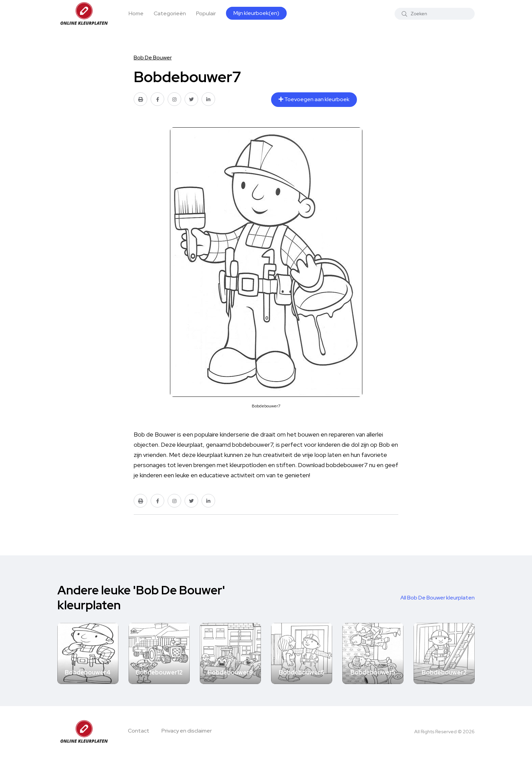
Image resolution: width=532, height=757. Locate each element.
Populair (206, 13)
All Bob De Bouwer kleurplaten (438, 598)
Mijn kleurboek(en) (256, 13)
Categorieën (170, 13)
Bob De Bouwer (153, 58)
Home (136, 13)
